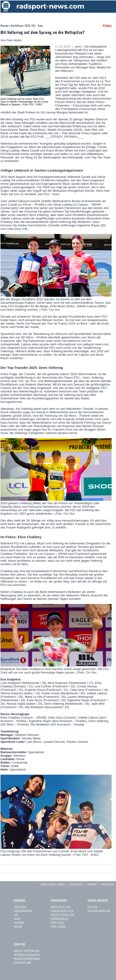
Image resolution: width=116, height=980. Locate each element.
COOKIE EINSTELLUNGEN (52, 884)
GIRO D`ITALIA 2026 (61, 907)
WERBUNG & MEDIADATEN (27, 955)
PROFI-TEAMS (58, 923)
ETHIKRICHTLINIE (22, 963)
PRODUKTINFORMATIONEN (27, 959)
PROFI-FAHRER (58, 927)
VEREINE (18, 927)
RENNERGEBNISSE (60, 919)
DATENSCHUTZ (76, 884)
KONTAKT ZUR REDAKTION (27, 951)
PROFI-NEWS (20, 907)
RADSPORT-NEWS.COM (99, 911)
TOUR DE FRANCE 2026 (62, 911)
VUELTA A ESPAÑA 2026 (62, 915)
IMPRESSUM (107, 884)
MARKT (17, 919)
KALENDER (19, 923)
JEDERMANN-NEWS (23, 911)
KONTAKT (92, 884)
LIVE (16, 915)
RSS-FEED (92, 907)
